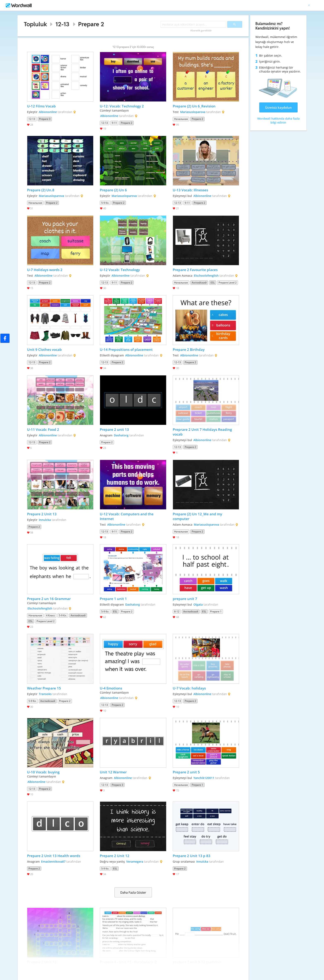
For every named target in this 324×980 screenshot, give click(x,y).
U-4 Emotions (111, 688)
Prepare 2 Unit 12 (115, 856)
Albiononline (48, 112)
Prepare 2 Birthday (189, 349)
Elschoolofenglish (206, 276)
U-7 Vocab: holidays (189, 688)
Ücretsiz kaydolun (278, 107)
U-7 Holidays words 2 (45, 270)
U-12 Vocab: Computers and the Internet (127, 516)
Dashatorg (121, 435)
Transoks (45, 694)
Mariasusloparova (193, 112)
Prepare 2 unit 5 (186, 772)
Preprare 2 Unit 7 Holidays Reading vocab (203, 432)
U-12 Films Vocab (41, 106)
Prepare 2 (91, 24)
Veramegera (135, 862)
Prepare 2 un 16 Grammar (49, 599)
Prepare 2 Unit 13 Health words (54, 856)
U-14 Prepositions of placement (126, 349)
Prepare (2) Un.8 (41, 190)
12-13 (62, 24)
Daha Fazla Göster (133, 892)
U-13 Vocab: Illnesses (190, 190)
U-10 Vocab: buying (43, 772)
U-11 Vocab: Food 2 (43, 429)
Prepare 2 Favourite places (195, 270)
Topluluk (35, 24)
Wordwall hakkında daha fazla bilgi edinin (278, 120)
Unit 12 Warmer (113, 772)
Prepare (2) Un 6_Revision (194, 106)
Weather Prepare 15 (44, 688)
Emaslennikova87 (53, 862)
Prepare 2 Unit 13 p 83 (192, 856)
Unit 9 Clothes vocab (44, 349)
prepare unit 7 (185, 599)
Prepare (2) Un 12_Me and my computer (198, 516)
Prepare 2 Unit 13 (42, 514)
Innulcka (45, 520)
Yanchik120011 (204, 778)
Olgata (198, 604)
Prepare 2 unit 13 (114, 429)
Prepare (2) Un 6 (113, 190)
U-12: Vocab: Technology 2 (122, 106)
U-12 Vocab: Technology (120, 270)
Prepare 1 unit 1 (113, 599)
